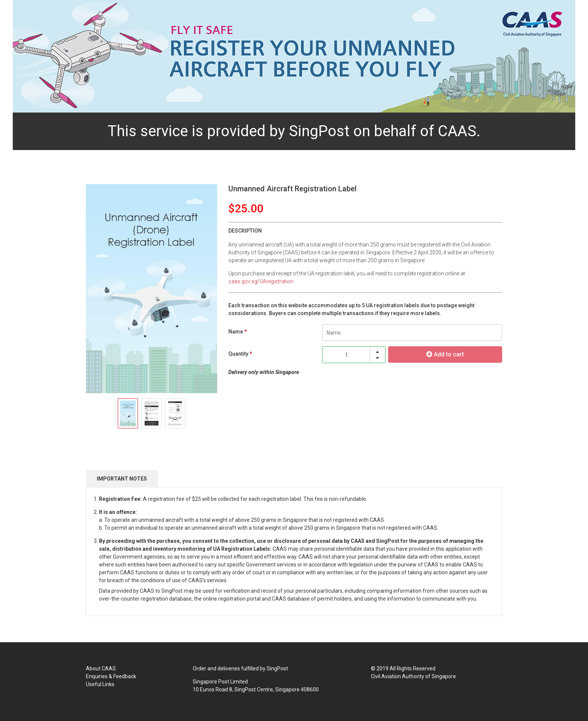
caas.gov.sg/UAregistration (261, 281)
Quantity (238, 354)
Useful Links (100, 684)
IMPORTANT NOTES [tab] (122, 479)
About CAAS (101, 668)
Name (236, 332)
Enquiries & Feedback (111, 676)
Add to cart (445, 354)
